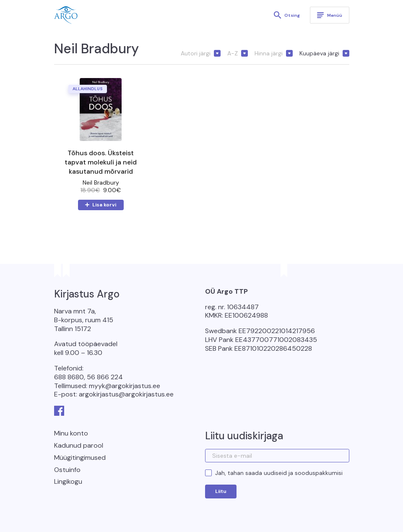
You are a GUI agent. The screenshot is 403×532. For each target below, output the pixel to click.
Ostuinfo (67, 470)
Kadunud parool (79, 445)
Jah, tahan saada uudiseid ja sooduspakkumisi (279, 473)
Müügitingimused (80, 458)
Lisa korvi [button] (104, 205)
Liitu (221, 491)
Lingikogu (68, 481)
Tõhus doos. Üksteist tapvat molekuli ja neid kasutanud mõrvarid (101, 162)
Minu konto (71, 433)
